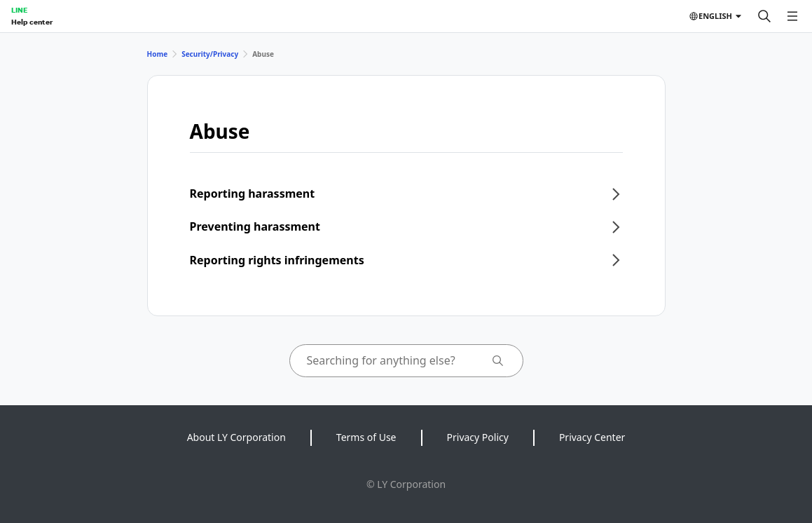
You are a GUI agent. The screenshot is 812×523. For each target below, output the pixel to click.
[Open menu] (792, 16)
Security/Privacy (210, 54)
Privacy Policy (478, 437)
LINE (19, 10)
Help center (32, 22)
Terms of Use (366, 437)
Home (158, 54)
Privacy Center (592, 437)
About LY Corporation (236, 437)
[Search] (764, 16)
